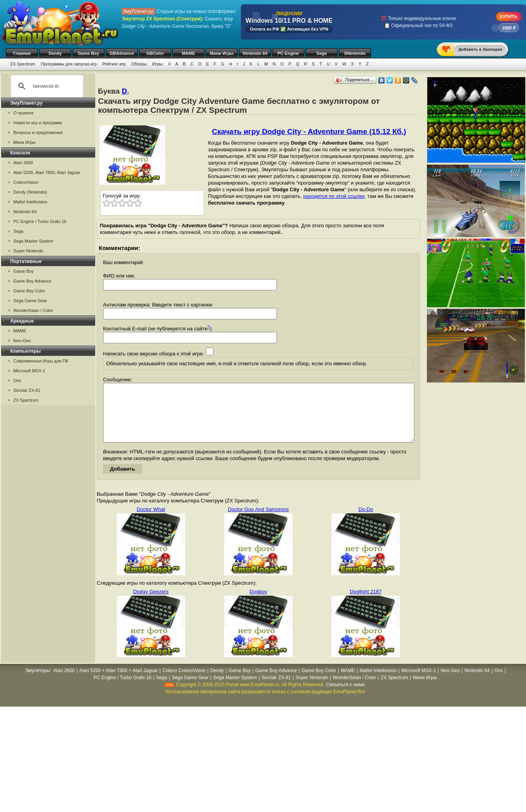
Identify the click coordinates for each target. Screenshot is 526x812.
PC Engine (288, 53)
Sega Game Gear (30, 301)
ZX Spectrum (23, 64)
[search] (46, 86)
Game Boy (89, 53)
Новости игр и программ (38, 123)
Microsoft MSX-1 (29, 371)
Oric (17, 381)
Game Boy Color (29, 291)
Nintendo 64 (255, 53)
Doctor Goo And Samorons (258, 521)
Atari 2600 (23, 163)
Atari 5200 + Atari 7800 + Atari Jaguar (119, 682)
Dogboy (258, 603)
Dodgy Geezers (151, 603)
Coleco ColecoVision (184, 682)
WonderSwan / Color (33, 310)
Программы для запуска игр (69, 64)
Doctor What (151, 521)
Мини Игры (222, 53)
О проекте (23, 113)
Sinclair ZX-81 (27, 390)
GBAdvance (122, 53)
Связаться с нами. (346, 696)
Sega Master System (33, 241)
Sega (322, 53)
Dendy (55, 53)
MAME (188, 53)
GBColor (155, 53)
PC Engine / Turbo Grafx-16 (40, 221)
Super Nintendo (28, 251)
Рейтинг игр (114, 64)
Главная (22, 53)
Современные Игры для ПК (41, 361)
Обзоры (139, 64)
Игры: (158, 64)
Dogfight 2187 (366, 603)
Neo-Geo (22, 341)
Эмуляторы (37, 682)
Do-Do (366, 521)
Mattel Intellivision (30, 202)
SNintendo (355, 53)
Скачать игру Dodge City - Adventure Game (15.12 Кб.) (309, 131)
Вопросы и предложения (38, 132)
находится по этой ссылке (334, 196)
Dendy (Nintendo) (30, 192)
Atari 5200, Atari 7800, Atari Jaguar (47, 172)
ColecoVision (26, 182)
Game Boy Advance (32, 281)
